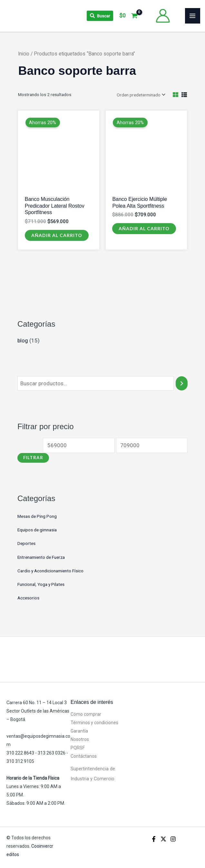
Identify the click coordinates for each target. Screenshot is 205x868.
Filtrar (33, 457)
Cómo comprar (86, 714)
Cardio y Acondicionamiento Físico (50, 570)
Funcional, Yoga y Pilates (41, 584)
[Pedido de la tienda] (141, 95)
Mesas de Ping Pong (37, 516)
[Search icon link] (100, 16)
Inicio (24, 54)
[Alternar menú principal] (193, 16)
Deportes (26, 543)
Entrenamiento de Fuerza (41, 557)
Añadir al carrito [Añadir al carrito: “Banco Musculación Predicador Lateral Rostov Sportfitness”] (57, 235)
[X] (163, 839)
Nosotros (80, 739)
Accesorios (28, 597)
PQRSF (78, 747)
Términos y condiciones (94, 722)
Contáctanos (84, 756)
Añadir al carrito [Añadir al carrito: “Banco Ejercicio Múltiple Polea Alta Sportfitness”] (144, 228)
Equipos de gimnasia (37, 529)
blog (23, 340)
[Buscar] (182, 383)
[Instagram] (173, 839)
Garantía (79, 731)
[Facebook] (154, 839)
